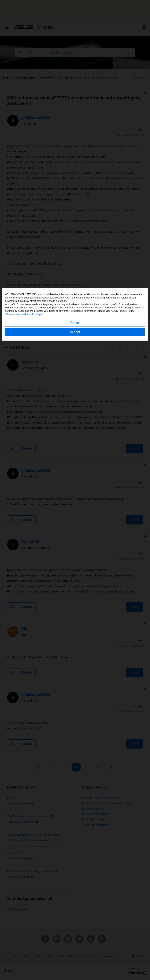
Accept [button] (75, 508)
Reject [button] (75, 498)
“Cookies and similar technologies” (25, 490)
